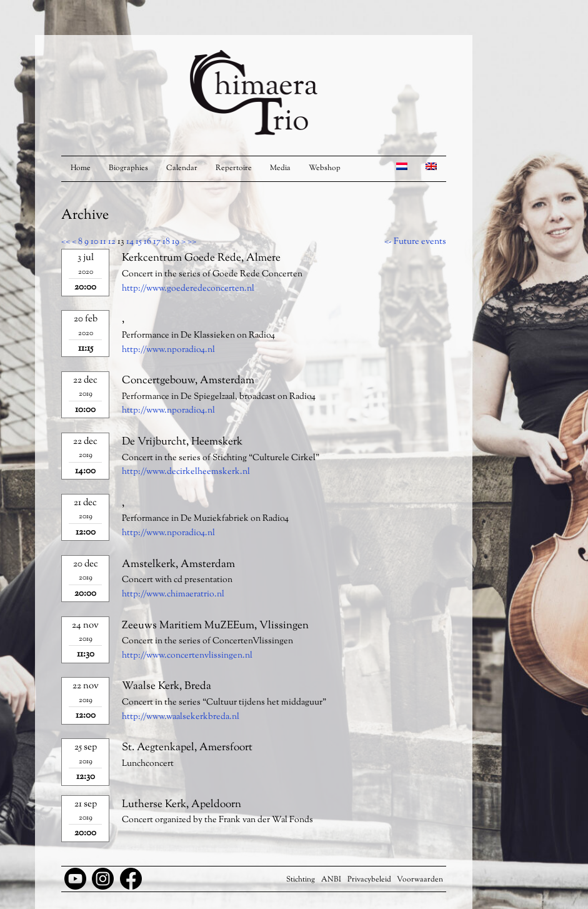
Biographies (128, 168)
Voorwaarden (420, 880)
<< (66, 242)
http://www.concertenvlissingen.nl (187, 656)
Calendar (182, 168)
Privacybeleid (369, 880)
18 (166, 242)
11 (103, 242)
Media (280, 168)
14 (130, 242)
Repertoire (234, 168)
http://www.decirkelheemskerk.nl (186, 472)
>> (192, 242)
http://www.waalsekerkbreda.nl (181, 717)
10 (94, 242)
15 (139, 242)
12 (112, 242)
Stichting (301, 880)
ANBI (331, 880)
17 (157, 242)
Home (81, 168)
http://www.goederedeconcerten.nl (188, 289)
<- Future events (415, 242)
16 (147, 242)
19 (176, 242)
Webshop (325, 168)
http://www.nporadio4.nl (168, 350)
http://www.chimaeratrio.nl (173, 595)
